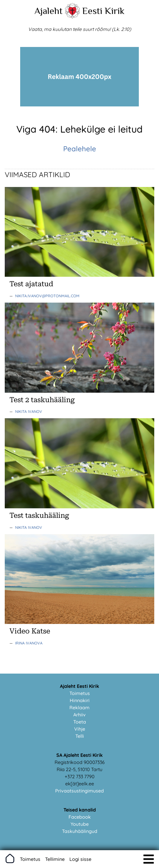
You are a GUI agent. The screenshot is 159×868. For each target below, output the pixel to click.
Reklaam (79, 707)
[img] (149, 859)
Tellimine (55, 859)
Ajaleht (49, 11)
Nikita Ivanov (29, 411)
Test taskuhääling (39, 515)
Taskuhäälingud (80, 831)
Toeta (80, 722)
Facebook (80, 817)
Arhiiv (79, 715)
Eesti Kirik (103, 11)
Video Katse (30, 631)
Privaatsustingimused (79, 791)
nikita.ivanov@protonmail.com (47, 296)
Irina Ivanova (29, 643)
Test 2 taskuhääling (42, 400)
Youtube (80, 824)
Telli (80, 736)
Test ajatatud (31, 284)
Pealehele (80, 149)
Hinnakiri (80, 700)
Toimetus (80, 693)
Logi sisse (80, 859)
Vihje (80, 729)
